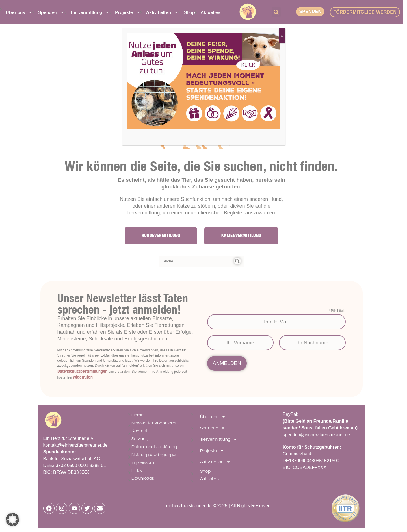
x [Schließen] (282, 36)
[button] (12, 520)
